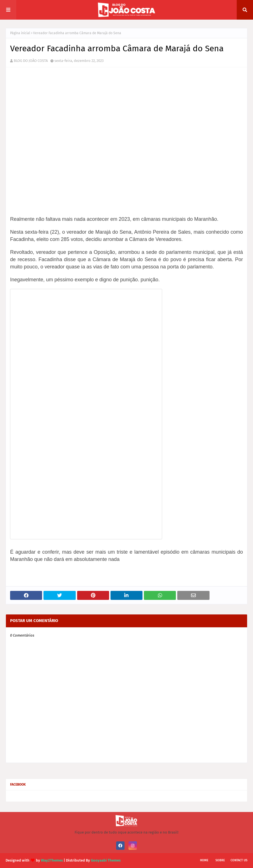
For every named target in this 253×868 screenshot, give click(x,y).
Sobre (220, 860)
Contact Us (239, 860)
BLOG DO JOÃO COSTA (31, 61)
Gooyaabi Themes (106, 860)
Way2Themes (52, 860)
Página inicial (20, 33)
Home (204, 860)
